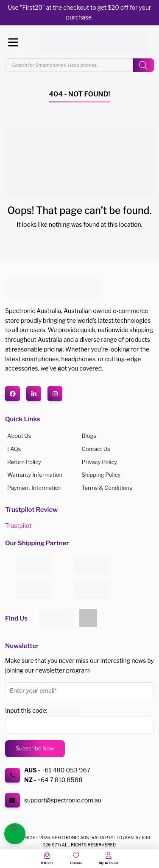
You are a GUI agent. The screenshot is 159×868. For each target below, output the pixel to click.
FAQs (14, 449)
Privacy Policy (100, 462)
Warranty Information (35, 475)
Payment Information (34, 488)
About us (19, 436)
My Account (108, 863)
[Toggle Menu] (13, 43)
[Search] (143, 65)
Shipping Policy (101, 475)
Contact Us (96, 449)
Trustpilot (18, 526)
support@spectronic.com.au (63, 800)
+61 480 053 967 (66, 770)
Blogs (89, 436)
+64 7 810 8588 (60, 780)
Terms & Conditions (107, 488)
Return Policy (24, 462)
